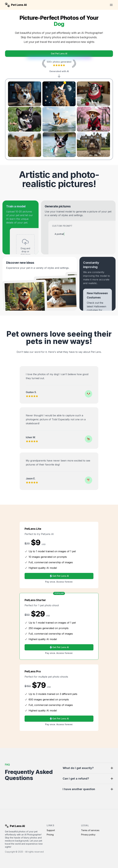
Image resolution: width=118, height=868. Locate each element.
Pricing (50, 835)
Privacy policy (88, 835)
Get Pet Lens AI (59, 53)
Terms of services (90, 830)
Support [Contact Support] (51, 830)
